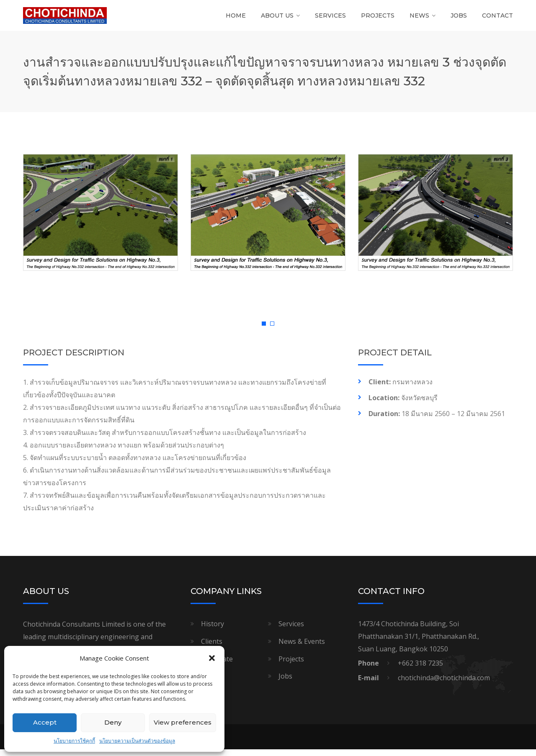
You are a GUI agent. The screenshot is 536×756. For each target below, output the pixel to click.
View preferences (183, 722)
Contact (497, 19)
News (419, 19)
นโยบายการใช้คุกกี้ (74, 741)
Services (330, 19)
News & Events (302, 648)
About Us (277, 19)
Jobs (459, 19)
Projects (378, 19)
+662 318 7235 (420, 670)
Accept (45, 722)
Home (236, 19)
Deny (113, 722)
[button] (212, 658)
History (213, 630)
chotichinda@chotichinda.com (444, 684)
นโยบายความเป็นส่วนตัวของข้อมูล (137, 741)
